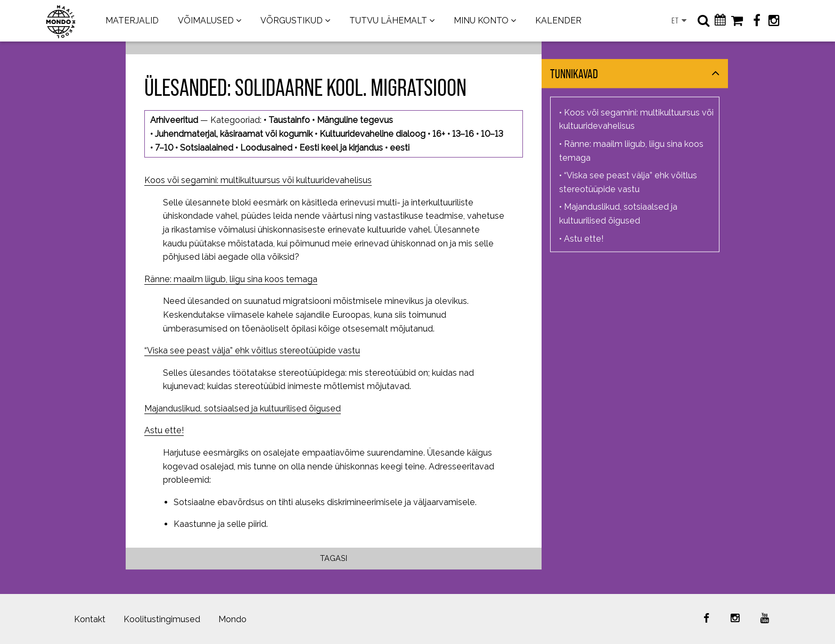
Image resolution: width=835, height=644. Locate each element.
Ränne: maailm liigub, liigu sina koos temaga (231, 279)
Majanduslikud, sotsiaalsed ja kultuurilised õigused (243, 408)
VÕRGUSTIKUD (292, 20)
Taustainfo (289, 120)
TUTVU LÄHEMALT (388, 20)
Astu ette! (164, 430)
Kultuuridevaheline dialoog (373, 134)
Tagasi (334, 558)
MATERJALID (132, 20)
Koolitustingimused (162, 619)
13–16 (463, 134)
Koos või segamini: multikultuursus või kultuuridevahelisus (258, 180)
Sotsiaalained (207, 148)
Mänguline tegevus (355, 120)
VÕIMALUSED (206, 20)
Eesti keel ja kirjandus (341, 148)
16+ (439, 134)
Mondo (232, 619)
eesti (400, 148)
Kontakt (90, 619)
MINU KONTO (481, 20)
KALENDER (558, 20)
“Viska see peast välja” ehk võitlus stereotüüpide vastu (252, 350)
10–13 (492, 134)
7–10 (164, 148)
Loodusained (266, 148)
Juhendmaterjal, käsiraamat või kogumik (234, 134)
